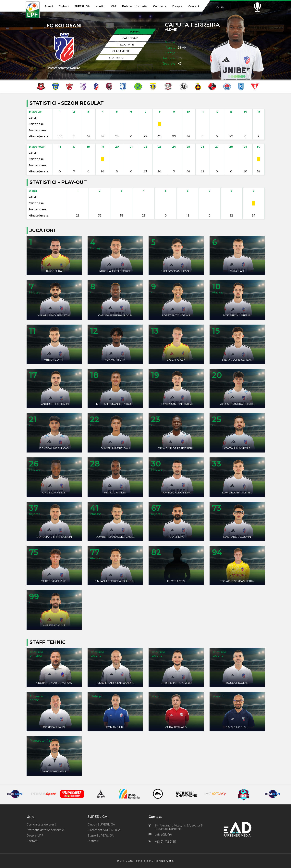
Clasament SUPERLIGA (104, 830)
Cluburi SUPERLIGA (101, 825)
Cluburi (64, 6)
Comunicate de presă (41, 825)
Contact (194, 6)
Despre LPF (35, 836)
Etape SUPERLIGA (101, 836)
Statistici (93, 841)
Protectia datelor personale (45, 830)
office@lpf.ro (163, 835)
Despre (177, 6)
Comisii (160, 6)
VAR (114, 6)
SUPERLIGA (82, 6)
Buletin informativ (135, 6)
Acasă (49, 6)
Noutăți (100, 6)
